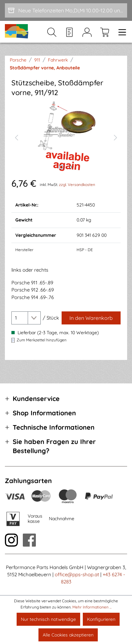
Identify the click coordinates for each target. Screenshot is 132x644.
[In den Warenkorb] (91, 318)
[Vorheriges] (16, 137)
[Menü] (120, 32)
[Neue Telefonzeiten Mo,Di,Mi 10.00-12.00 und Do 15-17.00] (66, 10)
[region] (66, 137)
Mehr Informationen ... (92, 607)
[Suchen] (52, 32)
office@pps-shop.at (77, 574)
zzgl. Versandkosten (77, 185)
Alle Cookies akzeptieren (68, 635)
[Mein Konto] (87, 32)
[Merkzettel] (69, 32)
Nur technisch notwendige (48, 619)
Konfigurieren (101, 619)
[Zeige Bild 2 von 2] (71, 167)
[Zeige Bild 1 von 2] (61, 167)
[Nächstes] (116, 137)
